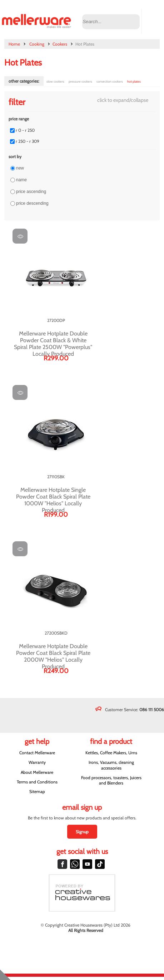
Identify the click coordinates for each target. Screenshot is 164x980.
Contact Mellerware (37, 753)
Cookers (60, 44)
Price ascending (31, 192)
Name (21, 180)
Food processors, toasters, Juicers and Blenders (111, 780)
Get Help (37, 741)
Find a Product (111, 741)
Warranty (37, 762)
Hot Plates (134, 81)
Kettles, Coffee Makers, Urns (111, 753)
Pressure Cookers (80, 81)
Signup (82, 832)
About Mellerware (37, 772)
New (20, 168)
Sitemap (37, 791)
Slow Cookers (55, 81)
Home (14, 44)
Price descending (32, 203)
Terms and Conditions (37, 782)
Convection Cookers (110, 81)
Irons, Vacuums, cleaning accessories (111, 765)
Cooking (37, 44)
